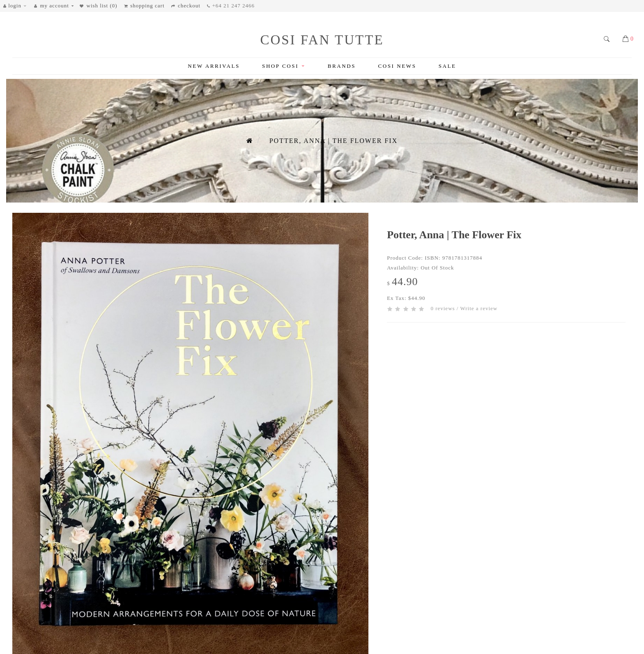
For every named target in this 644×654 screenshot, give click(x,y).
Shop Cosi (284, 66)
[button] (17, 6)
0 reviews (443, 308)
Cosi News (397, 66)
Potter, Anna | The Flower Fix (333, 141)
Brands (342, 66)
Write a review (479, 308)
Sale (447, 66)
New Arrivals (214, 66)
